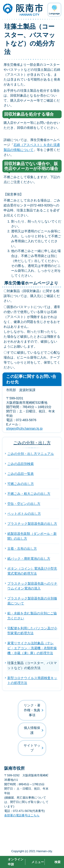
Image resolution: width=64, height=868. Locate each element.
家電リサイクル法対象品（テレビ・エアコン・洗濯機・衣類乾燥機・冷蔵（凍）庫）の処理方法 (32, 648)
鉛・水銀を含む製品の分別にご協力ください (32, 616)
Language (54, 13)
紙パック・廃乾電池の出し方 (29, 559)
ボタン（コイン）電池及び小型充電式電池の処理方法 (32, 571)
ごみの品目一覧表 (21, 474)
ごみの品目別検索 (21, 464)
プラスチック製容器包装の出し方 (32, 524)
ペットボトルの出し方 (24, 514)
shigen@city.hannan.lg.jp (24, 428)
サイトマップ (32, 748)
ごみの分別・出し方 (32, 443)
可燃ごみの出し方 (21, 484)
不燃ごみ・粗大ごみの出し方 (29, 494)
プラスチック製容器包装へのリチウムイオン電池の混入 (32, 586)
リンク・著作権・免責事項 (32, 710)
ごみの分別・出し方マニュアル (31, 454)
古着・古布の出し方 (22, 549)
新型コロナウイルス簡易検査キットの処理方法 (32, 680)
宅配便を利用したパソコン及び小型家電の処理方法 (32, 631)
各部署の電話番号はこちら (22, 815)
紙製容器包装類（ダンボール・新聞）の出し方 (32, 536)
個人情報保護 (32, 730)
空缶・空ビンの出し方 (24, 504)
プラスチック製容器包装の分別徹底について (32, 601)
